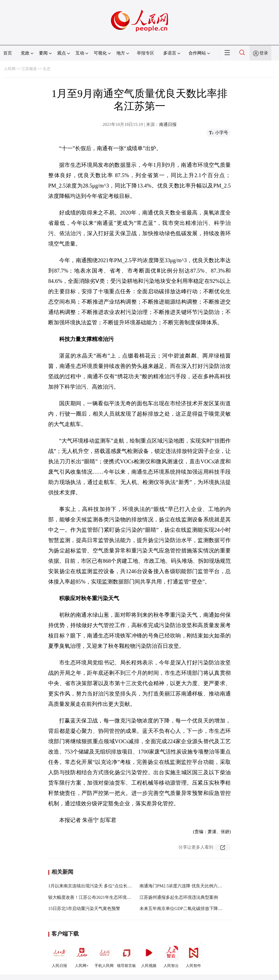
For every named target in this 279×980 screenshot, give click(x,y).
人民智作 (193, 955)
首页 (8, 53)
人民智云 (171, 955)
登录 (264, 53)
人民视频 (149, 955)
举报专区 (145, 53)
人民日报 (59, 955)
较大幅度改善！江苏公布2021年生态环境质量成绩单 (98, 897)
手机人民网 (104, 955)
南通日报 (168, 124)
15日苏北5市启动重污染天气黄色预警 (84, 908)
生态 (47, 69)
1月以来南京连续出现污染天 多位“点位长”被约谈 (95, 886)
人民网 (10, 69)
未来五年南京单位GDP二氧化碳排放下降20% (183, 908)
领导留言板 (126, 955)
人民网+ (82, 955)
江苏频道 (29, 69)
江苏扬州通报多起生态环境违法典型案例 (179, 897)
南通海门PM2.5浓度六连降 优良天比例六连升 (183, 886)
